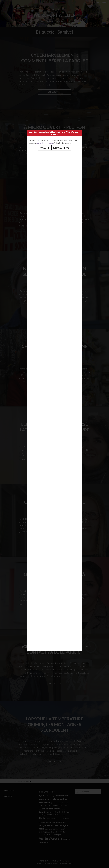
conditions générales (45, 143)
